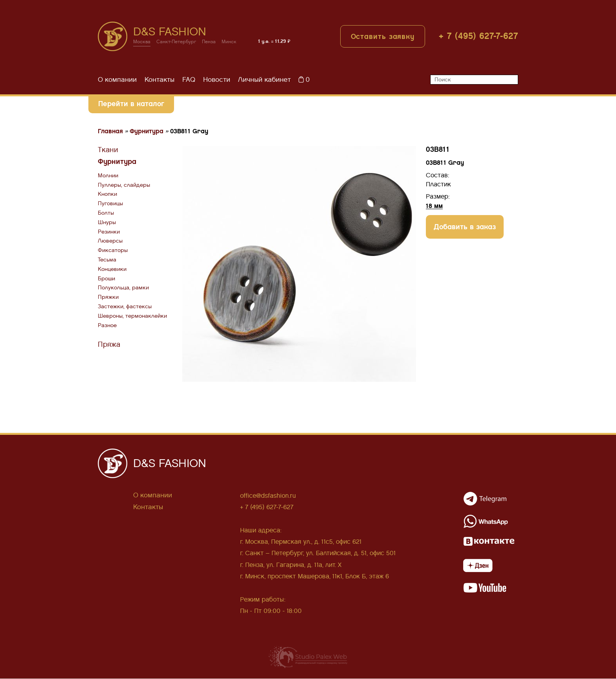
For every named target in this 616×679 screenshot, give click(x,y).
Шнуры (107, 222)
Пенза (209, 42)
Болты (106, 213)
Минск (229, 42)
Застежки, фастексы (125, 306)
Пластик (438, 184)
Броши (106, 279)
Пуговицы (110, 204)
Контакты (159, 80)
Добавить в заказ (465, 227)
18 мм (434, 206)
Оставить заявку (383, 37)
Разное (107, 325)
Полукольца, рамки (123, 288)
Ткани (108, 150)
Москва (142, 42)
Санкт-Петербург (176, 42)
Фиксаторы (113, 251)
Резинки (109, 232)
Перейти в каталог (131, 104)
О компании (117, 80)
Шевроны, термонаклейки (132, 316)
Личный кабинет (264, 80)
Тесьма (107, 260)
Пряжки (108, 297)
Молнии (108, 176)
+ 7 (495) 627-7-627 (478, 36)
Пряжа (109, 345)
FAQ (189, 80)
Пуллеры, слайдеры (124, 185)
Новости (217, 80)
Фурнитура (117, 162)
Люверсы (110, 241)
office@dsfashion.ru (268, 496)
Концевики (112, 269)
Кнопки (107, 194)
